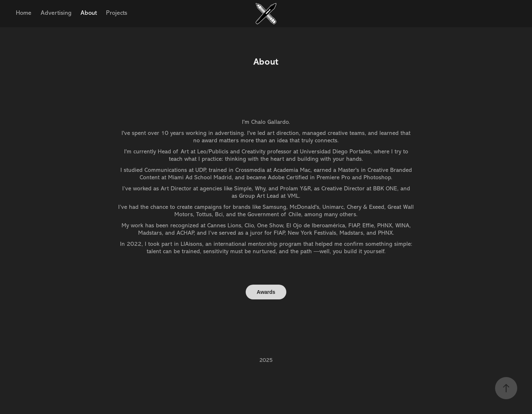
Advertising (56, 13)
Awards (266, 292)
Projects (117, 13)
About (89, 13)
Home (24, 13)
